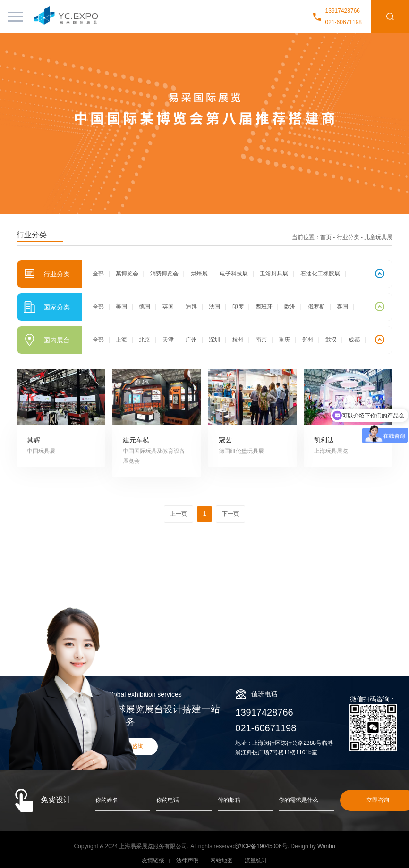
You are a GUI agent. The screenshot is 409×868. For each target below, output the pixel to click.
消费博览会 (164, 274)
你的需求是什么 (298, 800)
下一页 (230, 514)
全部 (98, 274)
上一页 (179, 514)
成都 (354, 340)
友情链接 (153, 860)
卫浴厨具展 (274, 274)
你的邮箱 (229, 800)
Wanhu (326, 846)
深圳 (214, 340)
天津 (168, 340)
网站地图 (222, 860)
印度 (238, 307)
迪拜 (191, 307)
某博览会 (127, 274)
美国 (121, 307)
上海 (121, 340)
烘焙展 (199, 274)
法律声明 (187, 860)
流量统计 (256, 860)
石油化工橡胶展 (320, 274)
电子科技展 (234, 274)
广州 (191, 340)
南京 (261, 340)
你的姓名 (107, 800)
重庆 (284, 340)
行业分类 (348, 237)
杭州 (238, 340)
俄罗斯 (316, 307)
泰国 (342, 307)
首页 (326, 237)
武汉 (331, 340)
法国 (214, 307)
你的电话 (168, 800)
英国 (168, 307)
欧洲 (290, 307)
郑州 (308, 340)
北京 (145, 340)
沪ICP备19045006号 (261, 846)
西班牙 (264, 307)
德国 (145, 307)
